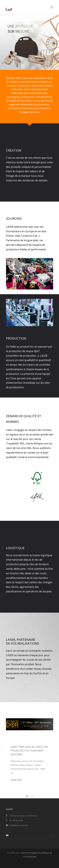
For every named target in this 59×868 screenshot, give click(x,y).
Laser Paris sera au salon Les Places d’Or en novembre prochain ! (29, 755)
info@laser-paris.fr (19, 829)
